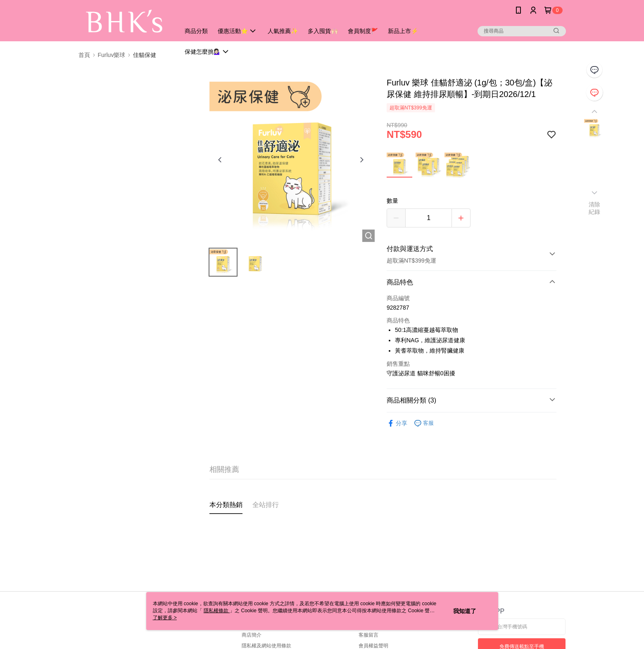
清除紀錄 (595, 208)
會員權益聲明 (373, 646)
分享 (397, 423)
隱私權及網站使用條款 (266, 646)
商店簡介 (252, 635)
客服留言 (368, 635)
